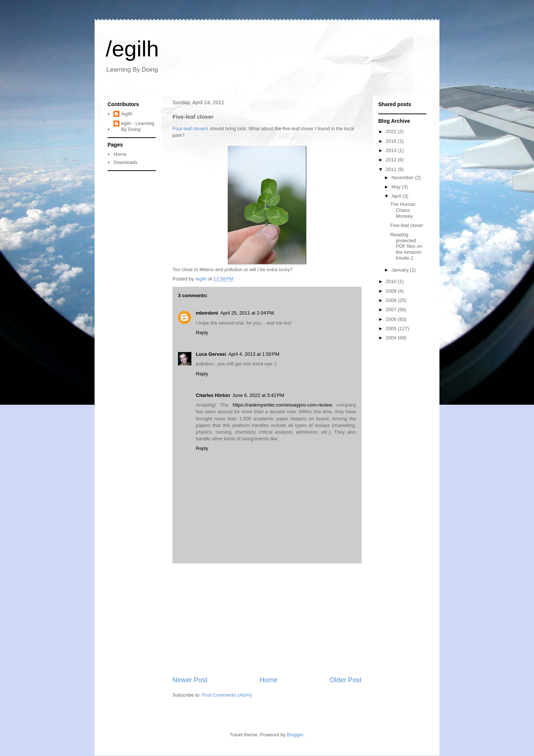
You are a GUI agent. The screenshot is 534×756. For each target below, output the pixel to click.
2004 (392, 338)
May (397, 187)
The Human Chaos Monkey (403, 210)
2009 (392, 291)
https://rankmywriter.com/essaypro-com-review (283, 405)
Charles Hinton (213, 395)
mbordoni (207, 313)
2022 (392, 132)
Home (269, 680)
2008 (392, 300)
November (403, 178)
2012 (392, 160)
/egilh (132, 49)
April (397, 196)
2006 (392, 319)
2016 (392, 141)
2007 (392, 310)
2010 (392, 281)
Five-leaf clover (406, 225)
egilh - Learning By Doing (138, 126)
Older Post (346, 680)
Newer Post (190, 680)
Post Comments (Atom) (227, 695)
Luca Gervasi (211, 354)
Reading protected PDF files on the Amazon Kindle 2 (406, 246)
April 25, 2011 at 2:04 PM (247, 313)
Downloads (125, 162)
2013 (392, 150)
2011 (392, 169)
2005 (392, 328)
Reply (202, 333)
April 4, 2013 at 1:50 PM (254, 354)
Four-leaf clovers (190, 129)
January (401, 270)
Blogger (295, 735)
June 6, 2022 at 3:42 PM (258, 395)
